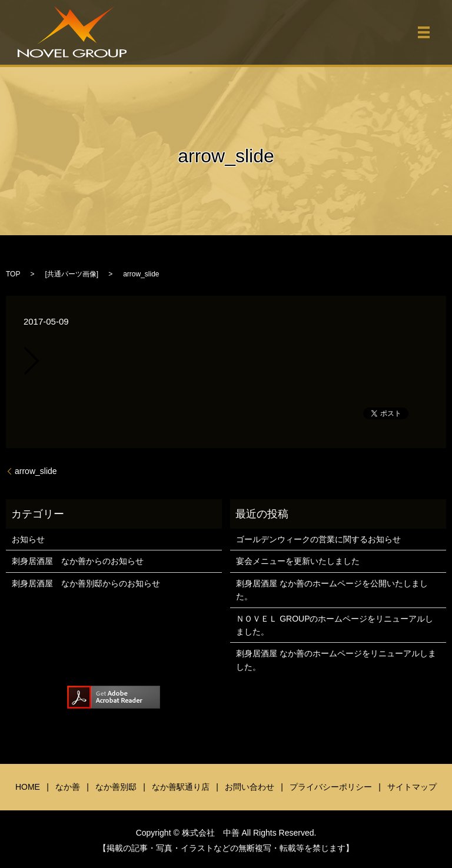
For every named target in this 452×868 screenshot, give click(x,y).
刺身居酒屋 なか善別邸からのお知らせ (86, 583)
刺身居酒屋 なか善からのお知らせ (78, 561)
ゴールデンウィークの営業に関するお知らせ (318, 539)
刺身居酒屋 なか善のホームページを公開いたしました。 (332, 590)
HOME (28, 787)
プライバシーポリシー (331, 787)
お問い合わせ (250, 787)
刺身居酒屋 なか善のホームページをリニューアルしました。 (336, 660)
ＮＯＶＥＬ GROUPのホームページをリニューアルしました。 (335, 625)
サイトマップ (412, 787)
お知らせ (28, 539)
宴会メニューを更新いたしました (298, 561)
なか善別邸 (116, 787)
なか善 (68, 787)
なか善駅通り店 (181, 787)
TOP (13, 274)
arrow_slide (36, 471)
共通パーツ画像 (72, 274)
